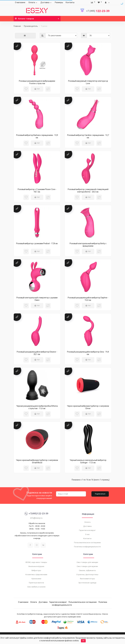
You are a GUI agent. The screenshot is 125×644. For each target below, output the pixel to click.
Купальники (36, 579)
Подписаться (100, 494)
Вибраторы (36, 570)
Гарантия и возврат (87, 530)
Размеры (59, 2)
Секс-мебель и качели (36, 587)
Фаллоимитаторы (87, 579)
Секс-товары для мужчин (87, 566)
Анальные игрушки (36, 566)
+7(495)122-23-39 (36, 514)
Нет (37, 89)
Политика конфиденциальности (87, 547)
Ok (83, 641)
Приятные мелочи (36, 583)
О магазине (20, 2)
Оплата (33, 2)
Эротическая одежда (87, 583)
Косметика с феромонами (36, 575)
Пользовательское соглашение (87, 543)
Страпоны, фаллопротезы (87, 575)
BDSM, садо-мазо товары (36, 562)
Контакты (70, 2)
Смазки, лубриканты (87, 570)
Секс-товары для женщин (87, 562)
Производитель (31, 26)
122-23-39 (98, 11)
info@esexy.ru (36, 518)
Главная (17, 26)
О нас (87, 534)
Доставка (46, 2)
